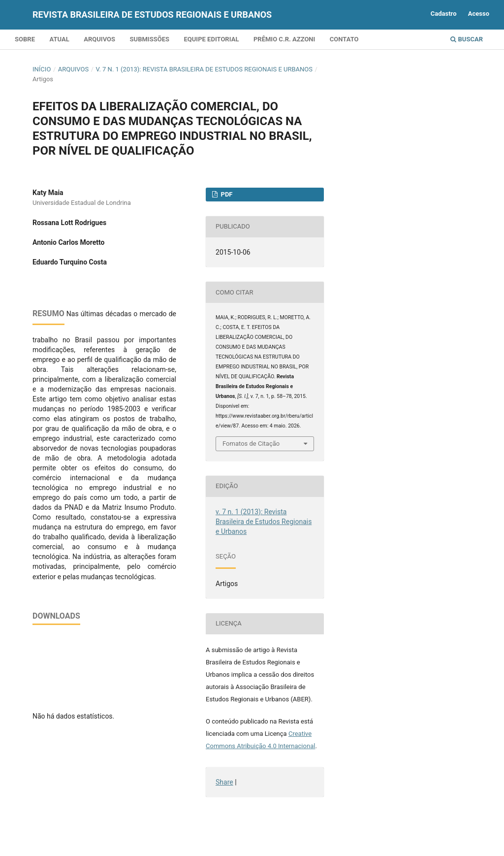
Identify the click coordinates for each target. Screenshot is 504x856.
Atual (59, 39)
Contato (344, 39)
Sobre (25, 39)
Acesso (479, 14)
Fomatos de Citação (251, 444)
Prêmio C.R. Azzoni (284, 39)
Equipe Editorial (211, 39)
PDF (226, 194)
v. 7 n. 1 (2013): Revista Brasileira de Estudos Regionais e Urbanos (204, 69)
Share (224, 782)
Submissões (150, 39)
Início (42, 69)
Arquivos (99, 39)
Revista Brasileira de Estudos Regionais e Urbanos (152, 15)
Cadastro (444, 14)
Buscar (467, 39)
